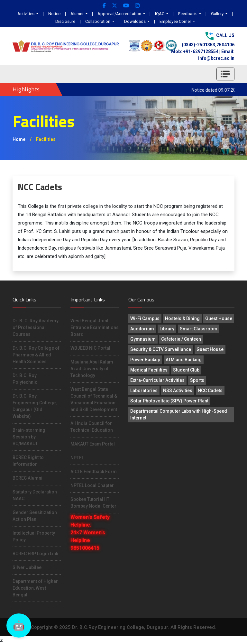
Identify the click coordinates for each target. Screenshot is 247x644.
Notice (54, 14)
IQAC (160, 14)
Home (19, 139)
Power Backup (145, 360)
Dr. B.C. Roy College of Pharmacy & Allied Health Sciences (36, 355)
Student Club (186, 370)
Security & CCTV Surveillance (161, 349)
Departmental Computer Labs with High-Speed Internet (179, 414)
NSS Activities (178, 391)
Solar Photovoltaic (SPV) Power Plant (169, 401)
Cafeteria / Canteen (181, 339)
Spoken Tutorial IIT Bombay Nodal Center (93, 503)
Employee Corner (176, 21)
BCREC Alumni (27, 478)
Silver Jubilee (27, 567)
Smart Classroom (199, 329)
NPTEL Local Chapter (92, 485)
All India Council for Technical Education (92, 427)
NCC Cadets (210, 391)
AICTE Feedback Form (94, 472)
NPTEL (77, 458)
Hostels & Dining (182, 318)
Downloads (135, 21)
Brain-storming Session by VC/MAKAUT (29, 437)
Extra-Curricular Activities (157, 380)
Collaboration (98, 21)
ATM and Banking (184, 360)
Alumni (77, 14)
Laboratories (144, 391)
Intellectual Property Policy (34, 536)
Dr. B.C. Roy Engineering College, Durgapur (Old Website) (35, 406)
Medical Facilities (149, 370)
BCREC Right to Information (28, 461)
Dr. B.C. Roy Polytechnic (25, 379)
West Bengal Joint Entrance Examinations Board (95, 327)
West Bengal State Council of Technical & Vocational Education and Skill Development (94, 399)
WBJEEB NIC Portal (90, 348)
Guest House (219, 318)
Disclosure (65, 21)
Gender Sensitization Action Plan (35, 516)
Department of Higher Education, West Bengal (35, 588)
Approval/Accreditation (120, 14)
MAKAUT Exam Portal (93, 444)
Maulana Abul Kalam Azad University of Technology (92, 369)
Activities (26, 14)
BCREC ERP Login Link (35, 554)
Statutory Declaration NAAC (35, 495)
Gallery (218, 14)
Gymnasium (143, 339)
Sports (197, 380)
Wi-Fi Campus (145, 318)
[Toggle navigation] (225, 74)
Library (167, 329)
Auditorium (142, 329)
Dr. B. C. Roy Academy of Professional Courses (36, 327)
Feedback (188, 14)
